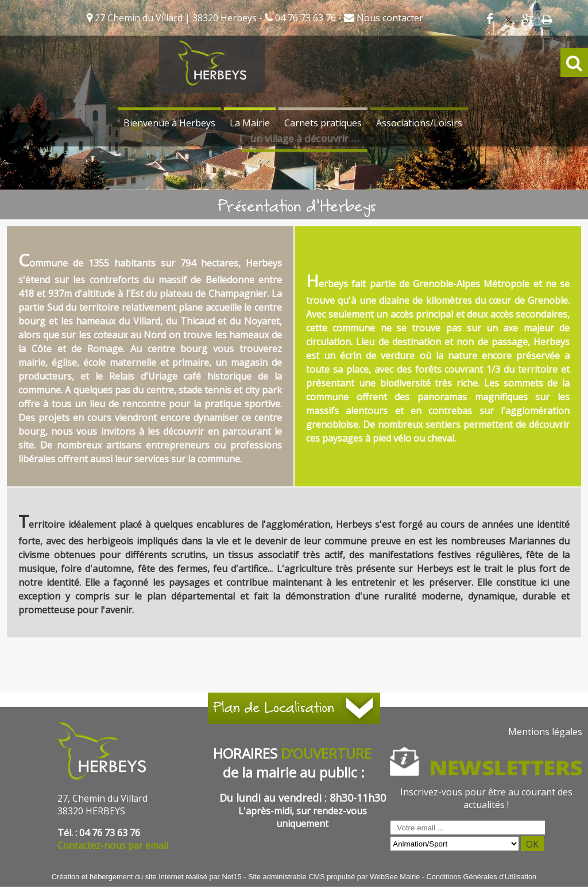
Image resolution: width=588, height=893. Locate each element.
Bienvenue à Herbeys (169, 123)
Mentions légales (545, 732)
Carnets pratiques (323, 123)
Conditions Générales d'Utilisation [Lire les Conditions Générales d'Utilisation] (482, 877)
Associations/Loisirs (419, 123)
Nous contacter (389, 18)
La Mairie (250, 123)
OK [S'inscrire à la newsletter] (532, 844)
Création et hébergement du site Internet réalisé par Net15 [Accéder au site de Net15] (147, 877)
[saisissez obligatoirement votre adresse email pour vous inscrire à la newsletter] (468, 828)
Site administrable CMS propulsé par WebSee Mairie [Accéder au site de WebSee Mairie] (334, 877)
